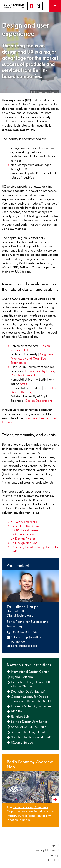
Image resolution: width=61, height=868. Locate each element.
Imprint (54, 845)
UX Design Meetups (24, 543)
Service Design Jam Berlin (27, 722)
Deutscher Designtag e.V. (26, 691)
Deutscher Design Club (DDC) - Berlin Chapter (30, 684)
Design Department (39, 401)
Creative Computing (24, 375)
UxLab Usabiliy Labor (40, 371)
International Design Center (28, 672)
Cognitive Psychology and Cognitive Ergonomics (32, 358)
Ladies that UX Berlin (25, 526)
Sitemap (53, 855)
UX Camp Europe (22, 534)
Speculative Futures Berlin (27, 727)
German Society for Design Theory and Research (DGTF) (29, 699)
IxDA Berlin (16, 711)
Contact (54, 860)
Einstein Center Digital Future (29, 706)
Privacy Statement (47, 850)
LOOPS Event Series (24, 530)
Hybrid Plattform (20, 677)
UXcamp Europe (20, 742)
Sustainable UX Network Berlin (30, 737)
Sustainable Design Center (27, 732)
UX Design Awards (23, 539)
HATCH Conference (24, 522)
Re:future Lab (18, 716)
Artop (24, 384)
